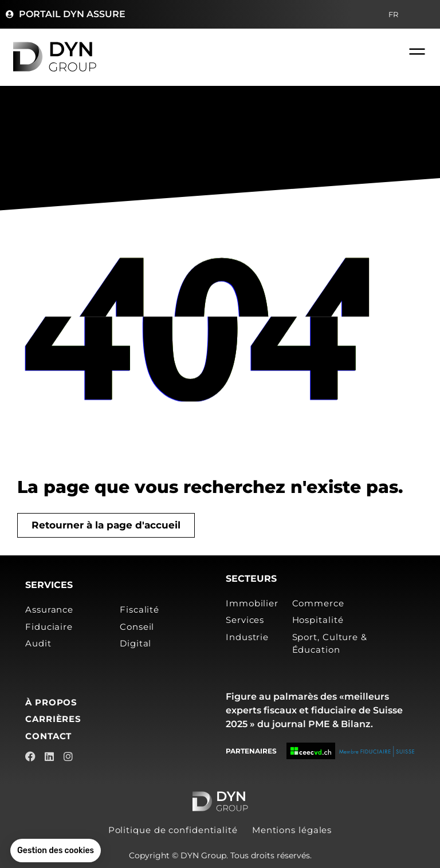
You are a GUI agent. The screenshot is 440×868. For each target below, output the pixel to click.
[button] (56, 851)
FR (396, 14)
